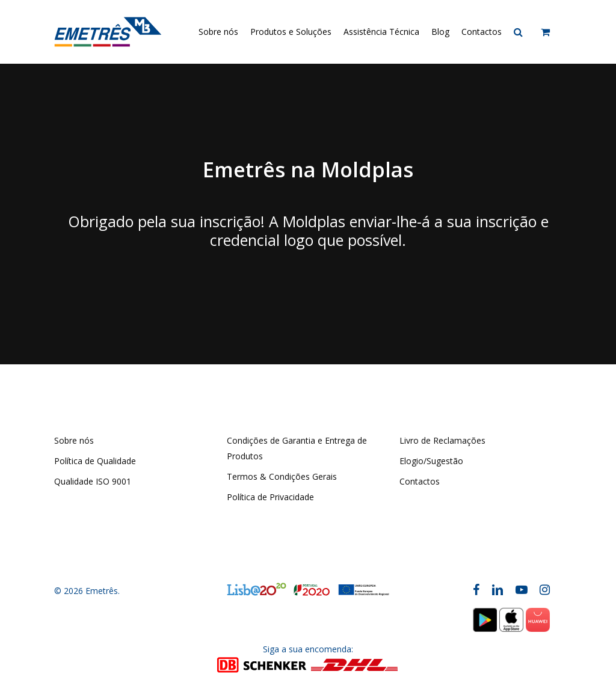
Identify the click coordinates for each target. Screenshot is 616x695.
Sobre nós (74, 440)
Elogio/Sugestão (431, 461)
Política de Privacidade (270, 497)
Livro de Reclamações (442, 440)
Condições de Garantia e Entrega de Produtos (297, 448)
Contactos (420, 481)
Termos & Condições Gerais (282, 476)
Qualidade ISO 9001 (93, 481)
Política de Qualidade (95, 461)
